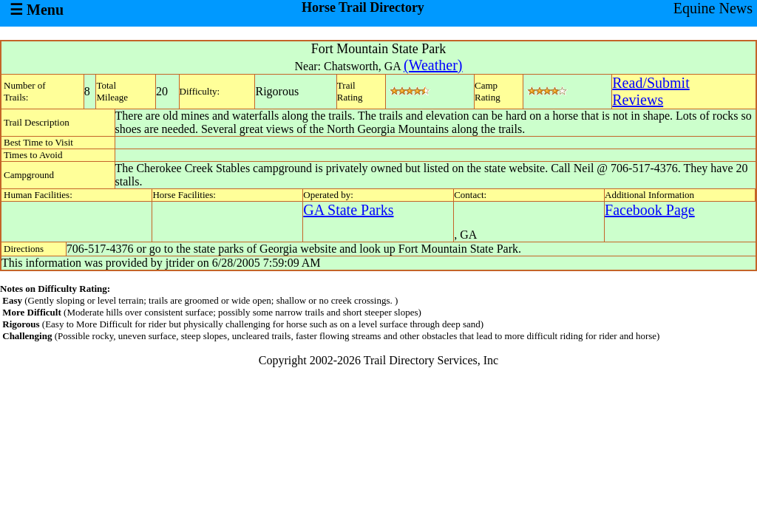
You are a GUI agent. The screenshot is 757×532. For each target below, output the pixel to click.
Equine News (713, 8)
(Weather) (433, 65)
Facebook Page (650, 210)
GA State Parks (348, 210)
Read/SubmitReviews (651, 91)
